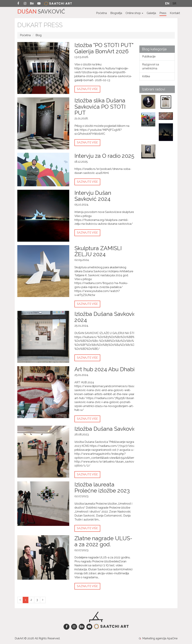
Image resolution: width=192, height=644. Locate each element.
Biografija (116, 13)
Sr (174, 3)
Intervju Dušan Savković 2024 (93, 196)
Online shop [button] (134, 13)
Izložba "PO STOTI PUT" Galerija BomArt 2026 (104, 48)
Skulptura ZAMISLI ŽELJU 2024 (98, 251)
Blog (39, 35)
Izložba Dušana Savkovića (107, 429)
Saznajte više (87, 89)
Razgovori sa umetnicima (151, 66)
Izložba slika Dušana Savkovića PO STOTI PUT (100, 106)
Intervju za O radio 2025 (104, 156)
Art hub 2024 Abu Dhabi (105, 369)
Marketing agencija (154, 638)
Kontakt (175, 13)
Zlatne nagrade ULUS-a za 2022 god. (103, 541)
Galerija (151, 13)
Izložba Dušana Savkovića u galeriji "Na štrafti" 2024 (132, 317)
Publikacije (149, 56)
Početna (101, 13)
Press (163, 13)
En (167, 3)
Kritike (146, 76)
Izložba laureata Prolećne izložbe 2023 (102, 487)
